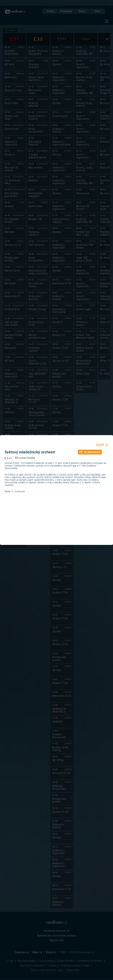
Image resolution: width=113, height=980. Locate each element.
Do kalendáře (90, 452)
